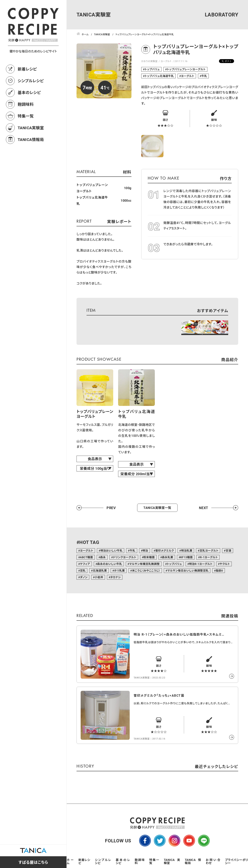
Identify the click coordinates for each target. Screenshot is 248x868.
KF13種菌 (186, 557)
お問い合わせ (213, 861)
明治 (145, 551)
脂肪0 (219, 570)
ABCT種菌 (86, 557)
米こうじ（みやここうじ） (146, 570)
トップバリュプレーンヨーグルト (186, 69)
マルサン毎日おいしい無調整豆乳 (188, 570)
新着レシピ (27, 69)
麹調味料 (26, 104)
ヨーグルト (166, 61)
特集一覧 (26, 116)
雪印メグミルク (165, 551)
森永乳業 (168, 557)
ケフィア (85, 564)
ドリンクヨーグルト (124, 557)
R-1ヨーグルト (209, 557)
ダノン (84, 577)
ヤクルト (225, 564)
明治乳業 (187, 551)
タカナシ (115, 577)
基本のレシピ (29, 92)
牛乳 (204, 76)
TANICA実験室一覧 (157, 508)
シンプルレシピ (31, 81)
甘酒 (228, 551)
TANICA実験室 (31, 128)
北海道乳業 (100, 570)
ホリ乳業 (119, 570)
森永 (103, 557)
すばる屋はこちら (33, 862)
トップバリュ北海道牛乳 (159, 76)
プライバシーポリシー (237, 861)
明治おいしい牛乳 (112, 551)
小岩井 (99, 577)
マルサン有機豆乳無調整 (144, 564)
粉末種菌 (149, 557)
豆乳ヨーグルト (209, 551)
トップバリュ (152, 69)
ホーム (70, 861)
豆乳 (83, 570)
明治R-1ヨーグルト (201, 564)
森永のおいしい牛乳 (110, 564)
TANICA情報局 (31, 139)
